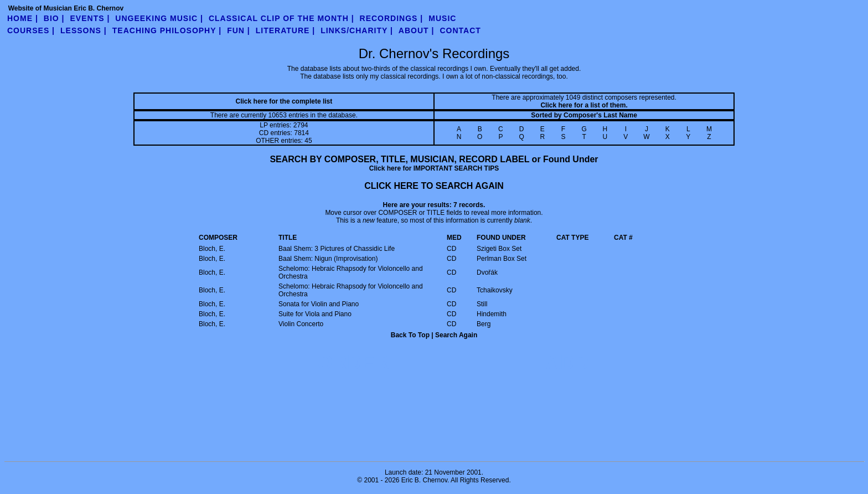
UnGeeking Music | (159, 18)
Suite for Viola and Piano (315, 314)
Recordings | (392, 18)
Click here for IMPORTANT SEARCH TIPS (434, 168)
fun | (239, 30)
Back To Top (410, 335)
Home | (23, 18)
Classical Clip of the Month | (281, 18)
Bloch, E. (212, 249)
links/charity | (357, 30)
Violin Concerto (301, 324)
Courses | (31, 30)
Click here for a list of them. (584, 105)
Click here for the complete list (284, 101)
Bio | (54, 18)
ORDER (353, 362)
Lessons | (84, 30)
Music (442, 18)
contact (460, 30)
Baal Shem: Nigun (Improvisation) (328, 259)
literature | (285, 30)
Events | (90, 18)
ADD (567, 362)
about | (417, 30)
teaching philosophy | (167, 30)
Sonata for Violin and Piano (319, 304)
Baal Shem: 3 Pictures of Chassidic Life (337, 249)
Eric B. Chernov (424, 480)
